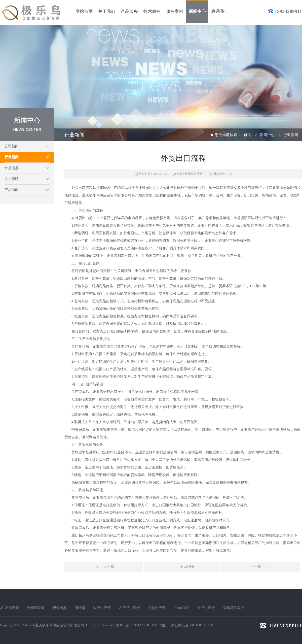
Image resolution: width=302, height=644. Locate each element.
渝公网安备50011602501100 (192, 625)
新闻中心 (267, 135)
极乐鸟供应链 (234, 608)
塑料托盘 (59, 608)
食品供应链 (206, 608)
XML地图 (159, 625)
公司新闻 (12, 146)
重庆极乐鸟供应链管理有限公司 (60, 625)
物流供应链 (102, 608)
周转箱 (80, 608)
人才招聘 (12, 179)
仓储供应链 (35, 608)
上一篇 (104, 567)
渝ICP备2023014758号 (133, 625)
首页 (247, 135)
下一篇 (261, 567)
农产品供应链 (129, 608)
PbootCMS (181, 608)
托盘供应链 (157, 608)
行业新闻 (12, 157)
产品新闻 (12, 190)
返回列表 (182, 567)
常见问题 (12, 168)
